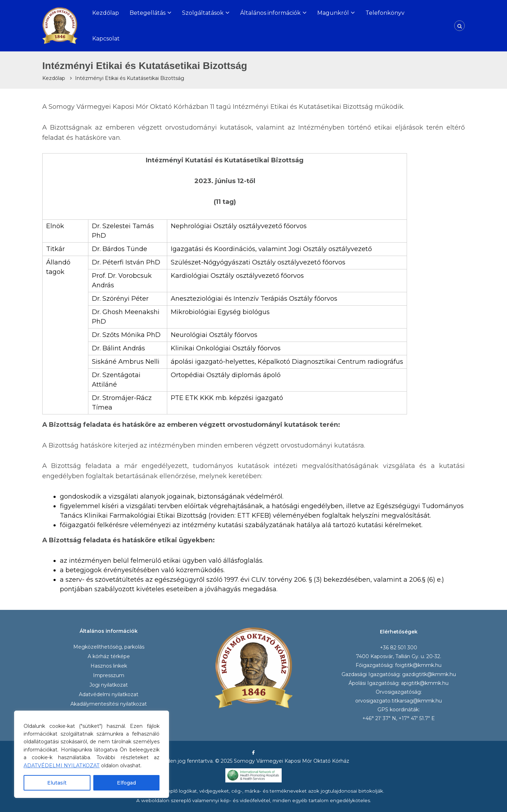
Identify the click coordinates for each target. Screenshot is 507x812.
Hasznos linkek (109, 666)
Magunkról (333, 13)
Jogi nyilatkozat (109, 685)
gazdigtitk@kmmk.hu (429, 674)
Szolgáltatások (203, 13)
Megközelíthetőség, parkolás (109, 647)
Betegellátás (148, 13)
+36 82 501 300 (399, 648)
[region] (92, 754)
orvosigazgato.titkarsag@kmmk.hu (399, 701)
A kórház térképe (109, 656)
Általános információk (270, 13)
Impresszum (109, 675)
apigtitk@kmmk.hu (425, 683)
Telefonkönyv (385, 13)
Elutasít (57, 783)
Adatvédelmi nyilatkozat (109, 694)
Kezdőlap (106, 13)
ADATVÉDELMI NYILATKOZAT (62, 766)
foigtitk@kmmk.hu (418, 665)
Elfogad (126, 783)
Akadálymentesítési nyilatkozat (109, 704)
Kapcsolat (106, 39)
